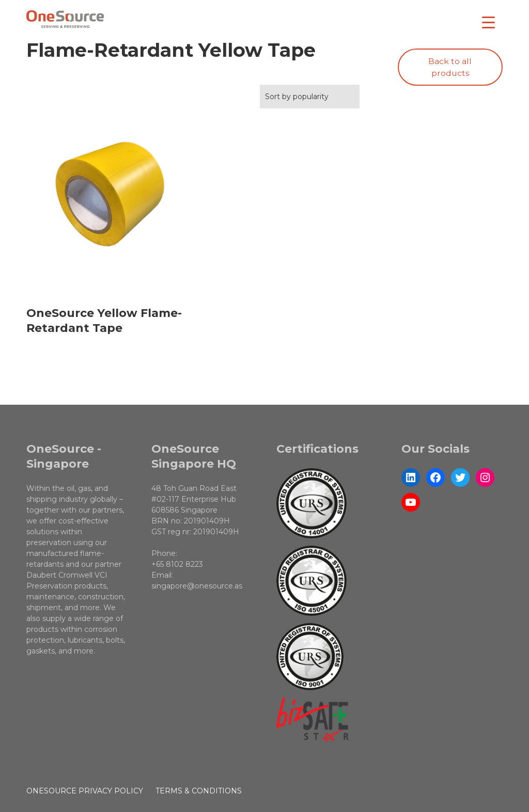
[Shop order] (310, 97)
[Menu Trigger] (488, 22)
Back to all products (450, 67)
